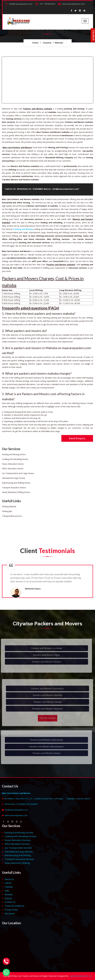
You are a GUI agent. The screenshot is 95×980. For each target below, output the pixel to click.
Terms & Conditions (14, 906)
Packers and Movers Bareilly (48, 697)
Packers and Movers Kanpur (45, 662)
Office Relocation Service (13, 469)
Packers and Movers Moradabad (45, 746)
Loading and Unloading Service (15, 459)
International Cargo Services (19, 852)
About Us (9, 879)
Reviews (9, 894)
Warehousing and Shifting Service (16, 483)
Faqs (7, 891)
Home (35, 43)
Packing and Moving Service (14, 454)
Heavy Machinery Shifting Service (16, 492)
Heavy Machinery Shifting (17, 863)
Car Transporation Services (18, 848)
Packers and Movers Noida (48, 703)
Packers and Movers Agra (45, 655)
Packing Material (9, 506)
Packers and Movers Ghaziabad (45, 740)
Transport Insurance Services (19, 859)
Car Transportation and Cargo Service (18, 473)
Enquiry (8, 898)
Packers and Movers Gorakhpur (48, 690)
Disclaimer (10, 914)
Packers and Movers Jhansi (45, 753)
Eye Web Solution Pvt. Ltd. (81, 976)
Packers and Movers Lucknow (45, 648)
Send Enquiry (77, 438)
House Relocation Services (18, 840)
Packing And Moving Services (19, 833)
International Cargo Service (14, 478)
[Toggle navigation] (85, 21)
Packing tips (7, 511)
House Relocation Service (13, 464)
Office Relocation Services (17, 844)
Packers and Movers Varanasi (47, 710)
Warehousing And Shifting (18, 855)
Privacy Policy (11, 910)
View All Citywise (48, 719)
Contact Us (10, 902)
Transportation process (12, 516)
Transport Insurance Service (14, 488)
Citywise (47, 43)
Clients (8, 883)
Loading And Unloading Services (21, 836)
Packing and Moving (23, 229)
